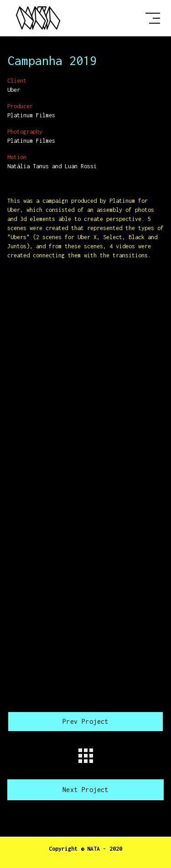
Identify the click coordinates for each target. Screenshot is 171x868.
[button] (153, 18)
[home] (86, 18)
